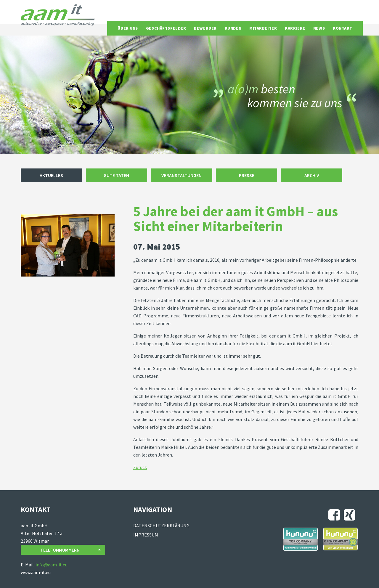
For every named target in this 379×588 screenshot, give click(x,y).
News (319, 28)
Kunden (233, 28)
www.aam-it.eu (36, 572)
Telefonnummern (70, 550)
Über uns (128, 28)
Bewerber (205, 28)
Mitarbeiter (263, 28)
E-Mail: (28, 565)
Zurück (140, 467)
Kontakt (343, 28)
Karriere (295, 28)
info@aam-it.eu (52, 565)
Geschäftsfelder (166, 28)
